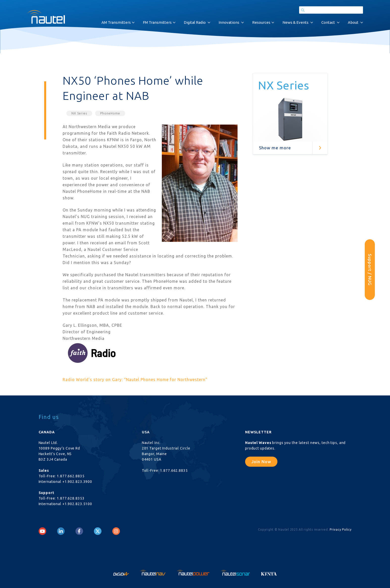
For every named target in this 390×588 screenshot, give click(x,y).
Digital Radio (195, 22)
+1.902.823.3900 (77, 482)
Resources (261, 22)
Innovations (229, 22)
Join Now (261, 462)
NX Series (79, 113)
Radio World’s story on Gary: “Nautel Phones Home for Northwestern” (135, 380)
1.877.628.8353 (71, 498)
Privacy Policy (341, 530)
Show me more (275, 148)
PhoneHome (110, 113)
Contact (328, 22)
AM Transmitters (116, 22)
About (353, 22)
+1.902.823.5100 (77, 504)
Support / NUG (370, 270)
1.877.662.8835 (71, 476)
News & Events (295, 22)
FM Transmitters (157, 22)
